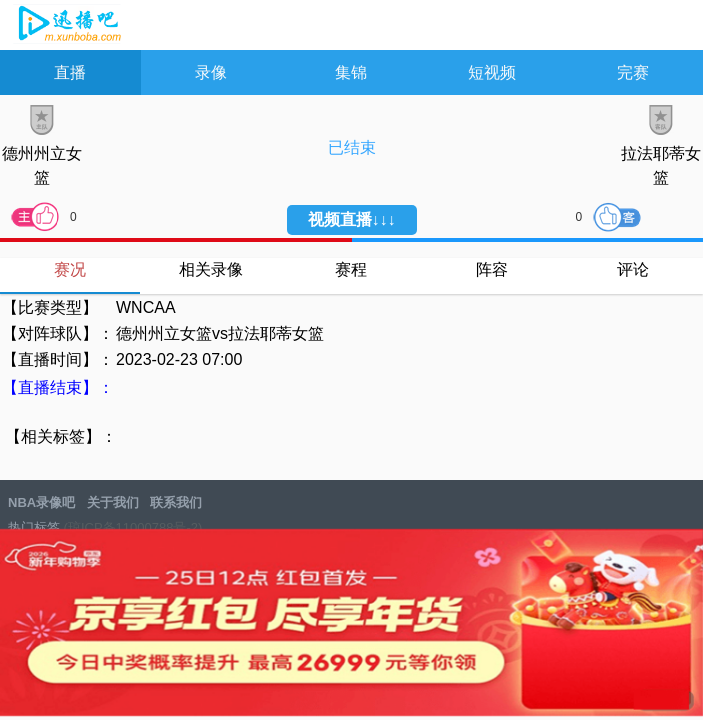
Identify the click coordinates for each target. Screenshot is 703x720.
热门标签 (34, 527)
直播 (70, 72)
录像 (211, 72)
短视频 (492, 72)
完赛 (633, 72)
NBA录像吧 (67, 26)
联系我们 (176, 502)
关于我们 (113, 502)
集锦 (351, 72)
